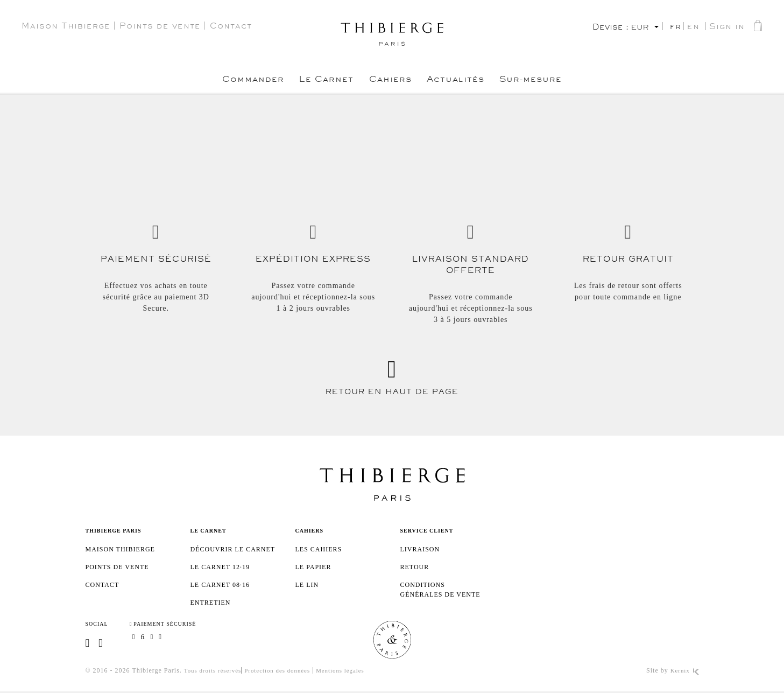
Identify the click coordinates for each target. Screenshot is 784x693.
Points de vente (160, 27)
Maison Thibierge (66, 27)
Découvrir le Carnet (233, 549)
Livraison (420, 549)
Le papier (313, 567)
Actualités (466, 82)
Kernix (683, 672)
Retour (415, 567)
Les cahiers (319, 549)
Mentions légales (353, 672)
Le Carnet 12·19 (220, 567)
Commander (232, 82)
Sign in (727, 28)
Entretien (211, 603)
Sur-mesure (552, 82)
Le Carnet (317, 82)
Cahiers (391, 82)
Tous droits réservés (215, 672)
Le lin (307, 585)
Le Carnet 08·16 (220, 585)
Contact (231, 27)
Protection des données (285, 672)
